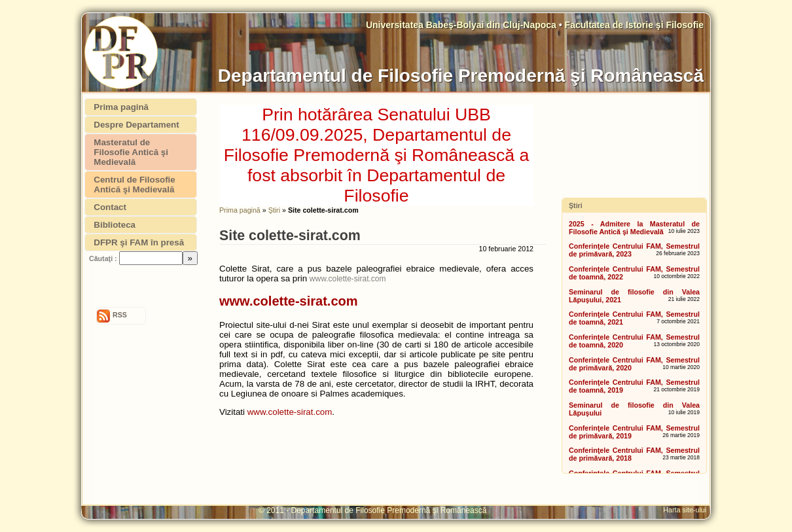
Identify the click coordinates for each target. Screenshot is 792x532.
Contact (110, 207)
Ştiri (274, 210)
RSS (120, 315)
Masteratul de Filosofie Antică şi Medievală (131, 152)
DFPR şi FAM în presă (139, 242)
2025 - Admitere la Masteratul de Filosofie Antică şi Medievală (634, 228)
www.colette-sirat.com (348, 279)
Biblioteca (115, 225)
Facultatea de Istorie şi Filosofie (634, 25)
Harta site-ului (687, 510)
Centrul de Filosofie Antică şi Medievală (134, 185)
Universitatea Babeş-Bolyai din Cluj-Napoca (462, 25)
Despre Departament (136, 125)
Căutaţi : (103, 258)
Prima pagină (240, 210)
